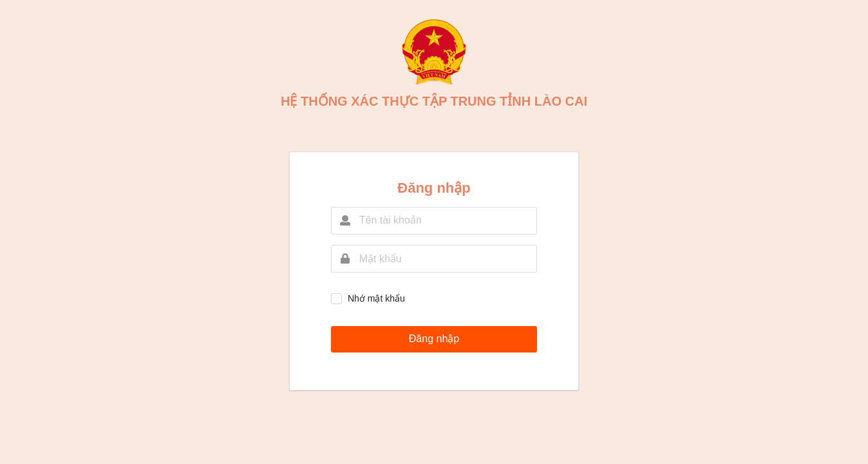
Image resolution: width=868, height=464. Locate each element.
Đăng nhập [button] (434, 339)
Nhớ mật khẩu (376, 298)
